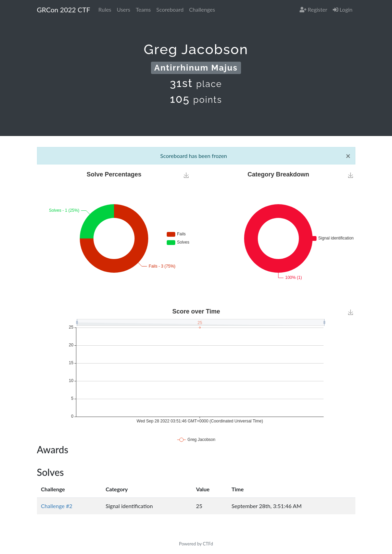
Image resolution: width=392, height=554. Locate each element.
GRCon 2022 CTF (64, 10)
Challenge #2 (57, 506)
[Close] (348, 156)
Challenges (202, 9)
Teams (143, 9)
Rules (105, 9)
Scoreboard (170, 9)
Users (123, 9)
